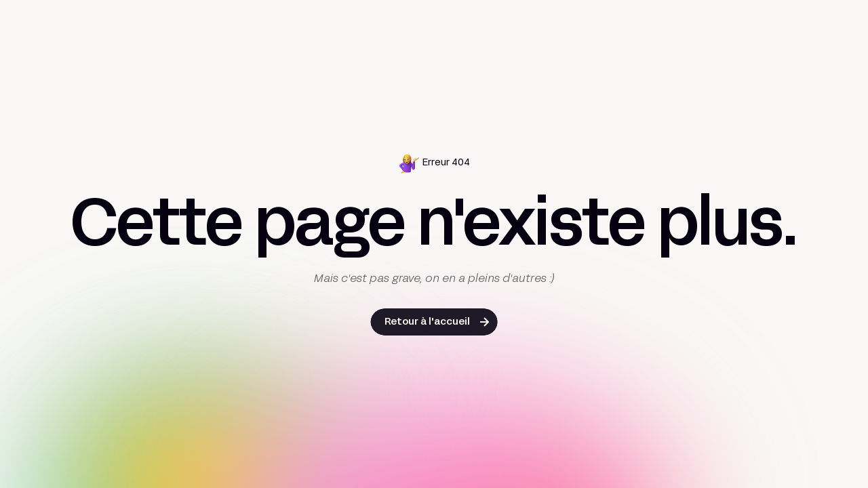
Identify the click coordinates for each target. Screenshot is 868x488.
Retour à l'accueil (427, 322)
